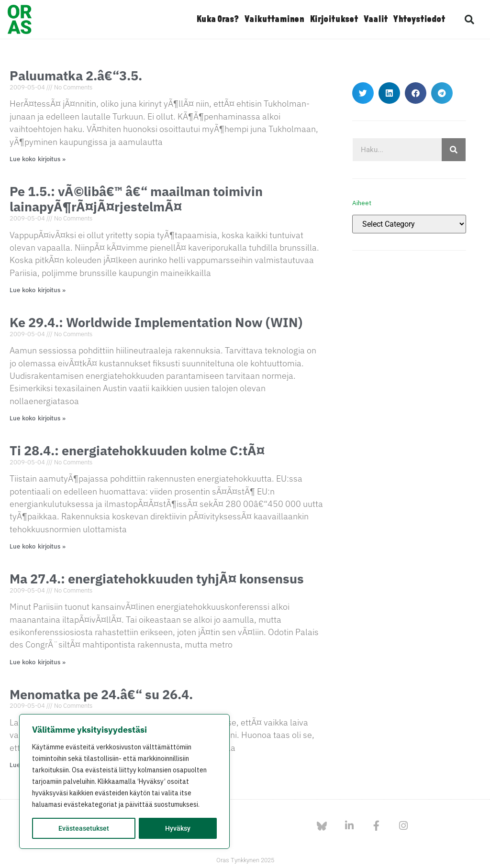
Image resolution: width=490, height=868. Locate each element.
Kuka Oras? (217, 20)
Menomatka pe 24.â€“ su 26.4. (101, 694)
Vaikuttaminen (274, 20)
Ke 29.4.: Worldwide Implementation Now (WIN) (156, 322)
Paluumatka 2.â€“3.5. (76, 75)
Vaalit (376, 20)
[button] (469, 20)
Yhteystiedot (419, 20)
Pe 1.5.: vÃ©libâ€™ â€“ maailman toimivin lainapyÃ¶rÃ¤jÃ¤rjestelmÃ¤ (136, 199)
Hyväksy (178, 828)
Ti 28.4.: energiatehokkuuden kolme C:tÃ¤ (137, 450)
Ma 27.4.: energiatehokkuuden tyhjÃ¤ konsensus (157, 578)
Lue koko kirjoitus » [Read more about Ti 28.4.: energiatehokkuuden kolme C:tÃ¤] (38, 546)
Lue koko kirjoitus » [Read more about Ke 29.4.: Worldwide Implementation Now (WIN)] (38, 418)
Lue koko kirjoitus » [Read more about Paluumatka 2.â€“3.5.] (38, 159)
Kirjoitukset (334, 20)
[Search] (454, 150)
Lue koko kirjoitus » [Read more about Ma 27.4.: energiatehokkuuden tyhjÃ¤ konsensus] (38, 662)
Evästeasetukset (84, 828)
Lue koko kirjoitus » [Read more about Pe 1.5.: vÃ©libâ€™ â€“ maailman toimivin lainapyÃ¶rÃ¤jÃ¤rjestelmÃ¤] (38, 290)
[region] (124, 781)
